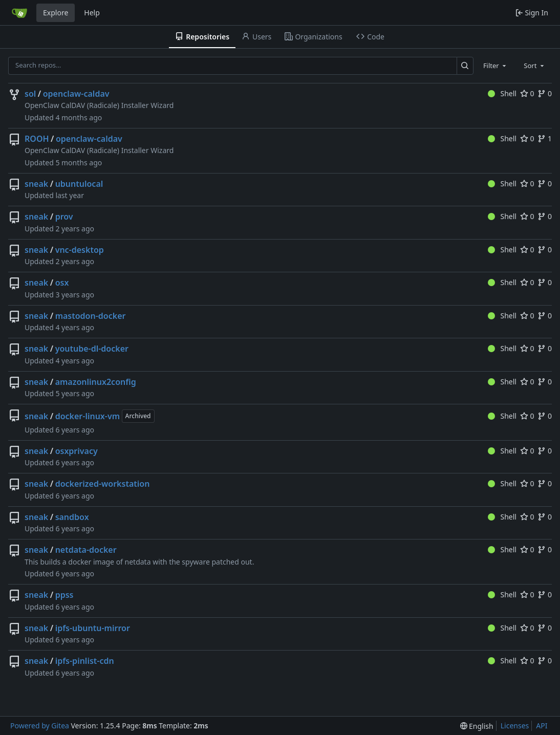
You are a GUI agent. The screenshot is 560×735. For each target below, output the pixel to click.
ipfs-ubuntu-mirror (93, 628)
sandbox (72, 517)
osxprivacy (77, 451)
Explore (56, 13)
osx (62, 283)
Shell (502, 93)
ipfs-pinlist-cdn (85, 661)
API (542, 726)
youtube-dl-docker (92, 349)
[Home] (19, 13)
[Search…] (465, 66)
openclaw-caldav (76, 94)
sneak (36, 184)
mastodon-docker (91, 316)
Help (92, 13)
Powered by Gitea (40, 726)
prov (64, 217)
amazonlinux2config (96, 382)
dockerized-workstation (103, 484)
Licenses (515, 726)
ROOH (37, 139)
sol (30, 94)
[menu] (477, 726)
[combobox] (496, 66)
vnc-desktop (80, 250)
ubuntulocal (79, 184)
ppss (64, 595)
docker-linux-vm (88, 416)
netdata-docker (86, 550)
